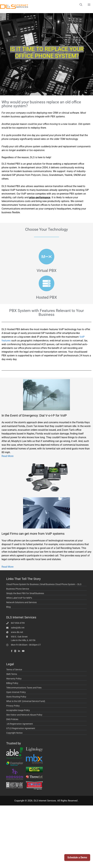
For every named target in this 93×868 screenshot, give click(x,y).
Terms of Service (14, 670)
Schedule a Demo (77, 857)
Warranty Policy (14, 679)
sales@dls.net (18, 628)
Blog (8, 607)
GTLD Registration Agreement (21, 728)
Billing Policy (12, 683)
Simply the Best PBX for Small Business (25, 593)
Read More (7, 456)
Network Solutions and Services (21, 602)
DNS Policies (12, 719)
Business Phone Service (18, 589)
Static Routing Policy (16, 697)
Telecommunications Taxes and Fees (24, 688)
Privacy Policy (13, 706)
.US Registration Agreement (20, 724)
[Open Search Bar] (81, 5)
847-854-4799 (18, 623)
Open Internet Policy (16, 692)
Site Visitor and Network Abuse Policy (24, 715)
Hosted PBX (46, 297)
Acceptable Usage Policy (18, 710)
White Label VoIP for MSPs (19, 598)
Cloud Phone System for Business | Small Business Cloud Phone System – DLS (44, 584)
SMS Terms (12, 674)
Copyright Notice (14, 733)
